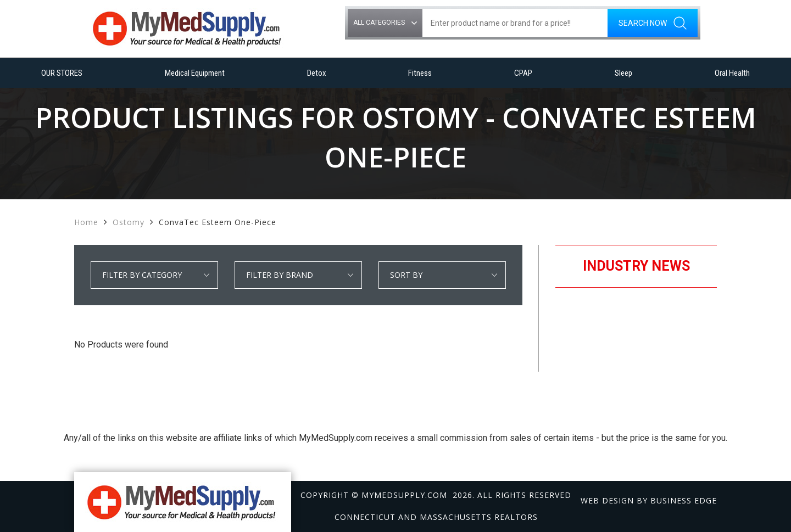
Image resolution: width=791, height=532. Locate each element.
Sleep (623, 73)
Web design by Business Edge (649, 500)
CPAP (523, 73)
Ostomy (129, 222)
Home (86, 222)
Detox (317, 73)
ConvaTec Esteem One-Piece (218, 222)
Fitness (420, 73)
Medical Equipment (195, 73)
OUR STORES (62, 73)
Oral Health (732, 73)
